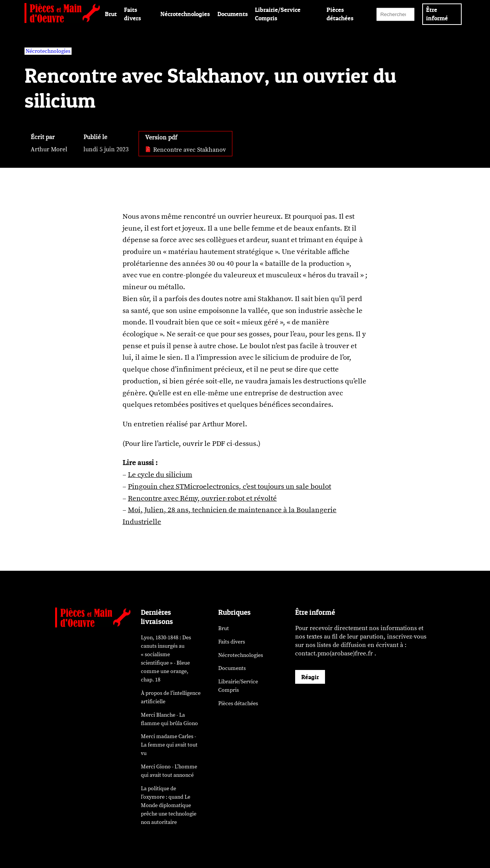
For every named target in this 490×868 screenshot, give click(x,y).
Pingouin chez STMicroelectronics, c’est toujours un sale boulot (229, 486)
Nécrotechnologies (185, 14)
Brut (111, 14)
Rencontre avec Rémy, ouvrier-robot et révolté (202, 498)
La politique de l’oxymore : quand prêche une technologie (169, 805)
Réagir (310, 677)
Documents (233, 14)
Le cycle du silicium (160, 475)
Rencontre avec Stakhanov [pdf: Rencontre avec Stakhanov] (185, 150)
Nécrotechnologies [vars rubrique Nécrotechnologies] (48, 51)
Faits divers (232, 642)
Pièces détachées (238, 703)
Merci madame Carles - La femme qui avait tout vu (169, 745)
